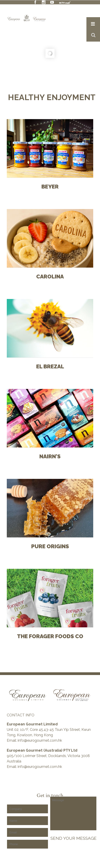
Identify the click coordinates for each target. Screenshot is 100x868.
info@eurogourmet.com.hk (40, 740)
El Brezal (50, 367)
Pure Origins (50, 547)
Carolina (50, 277)
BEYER (50, 187)
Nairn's (50, 457)
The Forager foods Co (50, 637)
